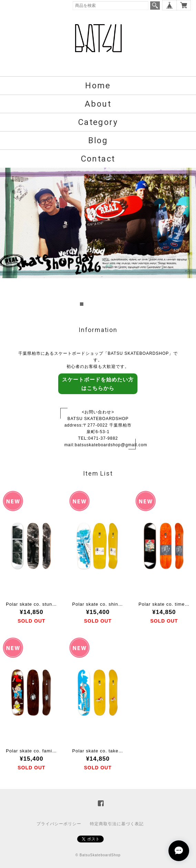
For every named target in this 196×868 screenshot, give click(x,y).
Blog (98, 140)
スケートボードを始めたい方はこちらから (98, 384)
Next (187, 238)
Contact (98, 159)
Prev (9, 238)
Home (98, 86)
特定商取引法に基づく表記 (117, 824)
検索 (155, 6)
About (98, 104)
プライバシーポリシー (59, 824)
